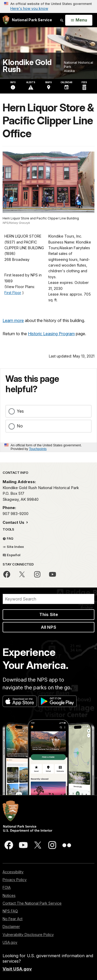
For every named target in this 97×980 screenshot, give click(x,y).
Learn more (13, 320)
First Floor (13, 293)
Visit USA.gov (17, 969)
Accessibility (13, 872)
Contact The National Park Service (32, 903)
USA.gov (10, 942)
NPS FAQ (10, 911)
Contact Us (14, 522)
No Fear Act (13, 919)
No (20, 426)
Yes (20, 411)
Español (12, 555)
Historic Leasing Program (51, 334)
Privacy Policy (15, 880)
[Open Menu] (79, 20)
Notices (9, 895)
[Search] (48, 599)
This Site (49, 614)
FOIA (7, 887)
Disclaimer (11, 927)
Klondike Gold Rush (27, 66)
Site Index (13, 547)
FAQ (8, 538)
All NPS (48, 627)
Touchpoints (38, 449)
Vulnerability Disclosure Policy (28, 935)
